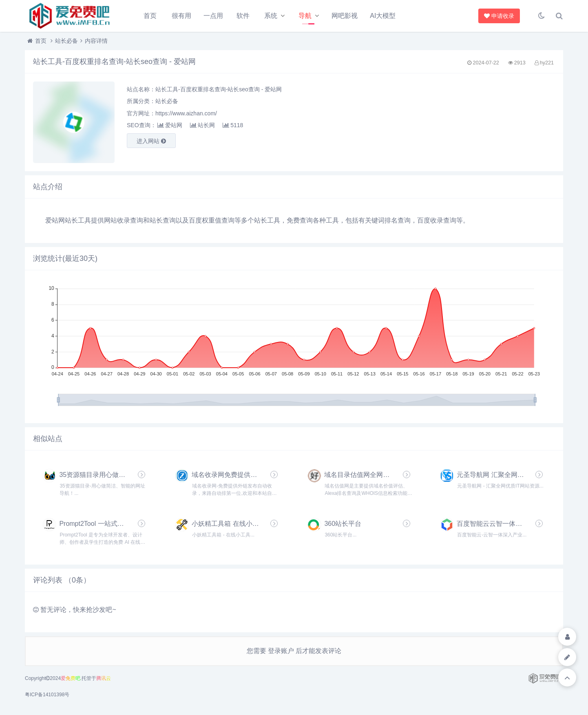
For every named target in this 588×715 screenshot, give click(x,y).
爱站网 (170, 125)
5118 (233, 125)
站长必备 (66, 41)
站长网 (202, 125)
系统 (271, 16)
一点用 (213, 16)
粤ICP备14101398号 (47, 695)
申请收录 (498, 16)
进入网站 (151, 141)
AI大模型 (383, 16)
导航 (305, 16)
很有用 (181, 16)
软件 (243, 16)
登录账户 (281, 651)
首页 (150, 16)
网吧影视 (345, 16)
